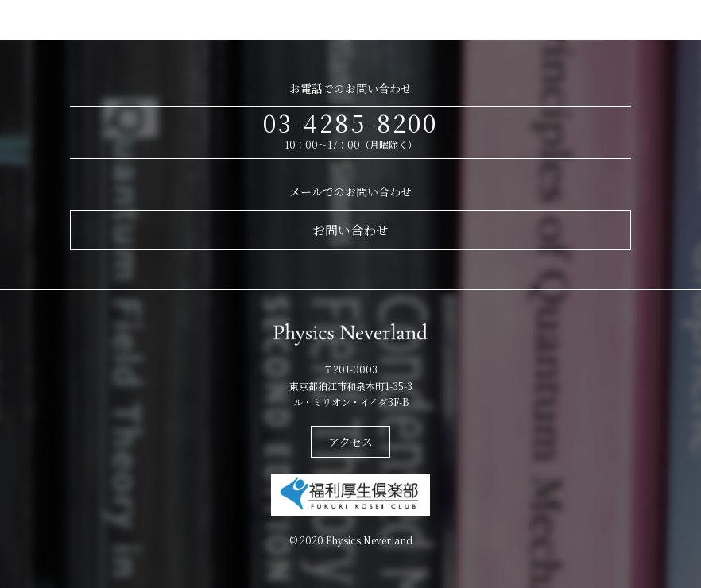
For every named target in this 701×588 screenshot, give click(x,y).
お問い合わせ (350, 230)
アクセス (350, 442)
